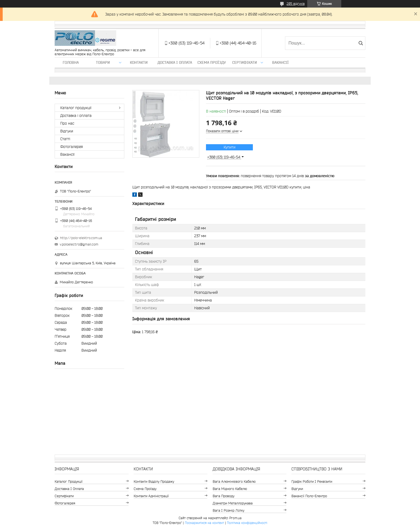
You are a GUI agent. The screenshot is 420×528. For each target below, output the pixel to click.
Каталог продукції (76, 108)
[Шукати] (361, 43)
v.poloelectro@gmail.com (79, 244)
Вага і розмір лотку (228, 510)
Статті (65, 139)
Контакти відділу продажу (154, 481)
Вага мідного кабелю (230, 489)
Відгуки (67, 131)
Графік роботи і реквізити (312, 481)
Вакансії (280, 62)
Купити (230, 147)
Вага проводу (224, 496)
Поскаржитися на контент (204, 523)
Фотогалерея (72, 147)
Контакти (139, 62)
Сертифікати (245, 62)
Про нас (67, 123)
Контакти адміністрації (151, 496)
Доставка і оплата (175, 62)
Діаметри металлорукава (233, 503)
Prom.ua (235, 518)
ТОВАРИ (103, 62)
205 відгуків (296, 4)
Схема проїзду (212, 62)
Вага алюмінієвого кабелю (234, 481)
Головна (71, 62)
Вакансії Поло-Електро (309, 496)
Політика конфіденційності (247, 523)
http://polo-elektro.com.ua (81, 238)
